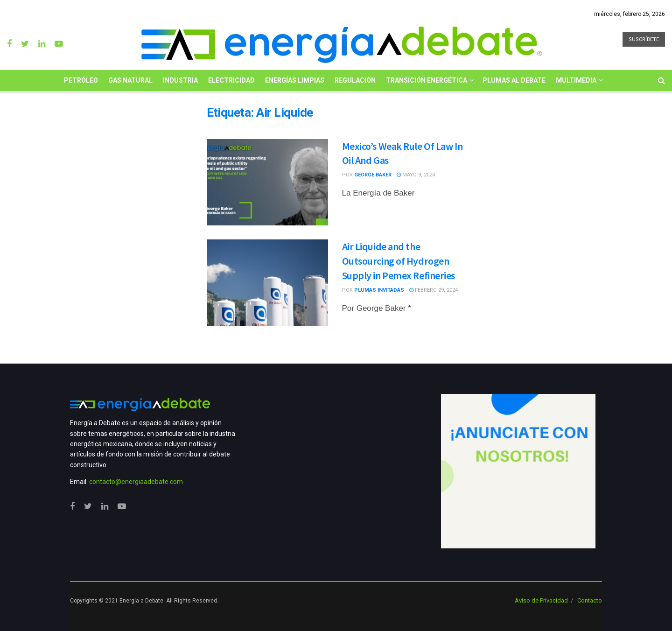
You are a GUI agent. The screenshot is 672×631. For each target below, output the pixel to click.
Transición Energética (427, 80)
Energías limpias (295, 80)
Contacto (590, 600)
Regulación (355, 80)
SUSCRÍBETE (644, 39)
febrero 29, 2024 (434, 290)
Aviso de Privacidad (541, 600)
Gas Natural (130, 80)
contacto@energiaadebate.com (136, 482)
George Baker (373, 175)
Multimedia (576, 80)
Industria (180, 80)
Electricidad (231, 80)
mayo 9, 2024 (416, 175)
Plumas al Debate (514, 80)
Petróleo (81, 80)
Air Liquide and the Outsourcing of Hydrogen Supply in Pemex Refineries (399, 261)
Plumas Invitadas (379, 290)
